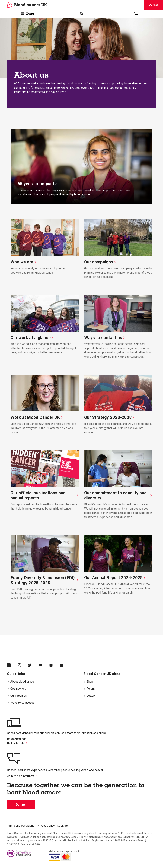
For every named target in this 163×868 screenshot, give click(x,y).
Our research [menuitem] (17, 696)
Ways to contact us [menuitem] (21, 703)
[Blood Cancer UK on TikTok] (65, 665)
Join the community (22, 776)
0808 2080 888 (17, 739)
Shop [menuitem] (88, 682)
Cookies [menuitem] (62, 826)
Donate (154, 5)
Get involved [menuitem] (17, 689)
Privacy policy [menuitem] (46, 826)
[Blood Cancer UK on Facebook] (12, 665)
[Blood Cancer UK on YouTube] (44, 665)
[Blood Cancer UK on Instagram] (23, 665)
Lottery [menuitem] (90, 696)
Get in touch (17, 743)
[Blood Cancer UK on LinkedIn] (55, 665)
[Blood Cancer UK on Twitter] (33, 665)
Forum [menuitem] (89, 689)
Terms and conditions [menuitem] (21, 826)
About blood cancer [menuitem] (21, 682)
